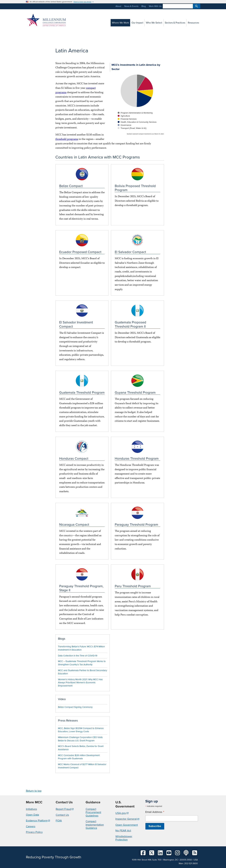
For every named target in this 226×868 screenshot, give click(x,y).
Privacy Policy (34, 832)
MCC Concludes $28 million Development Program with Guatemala (79, 757)
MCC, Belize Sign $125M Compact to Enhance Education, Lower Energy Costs (81, 730)
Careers (31, 826)
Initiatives (31, 809)
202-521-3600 (191, 863)
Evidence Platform (37, 821)
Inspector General (126, 819)
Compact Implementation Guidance (95, 825)
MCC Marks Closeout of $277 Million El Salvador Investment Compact (82, 766)
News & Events (131, 6)
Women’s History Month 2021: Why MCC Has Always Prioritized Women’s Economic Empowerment (80, 683)
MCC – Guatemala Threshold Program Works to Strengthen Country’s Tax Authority (82, 663)
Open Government (127, 825)
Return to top (34, 791)
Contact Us (62, 815)
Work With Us (155, 6)
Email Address (155, 812)
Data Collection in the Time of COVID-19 (78, 656)
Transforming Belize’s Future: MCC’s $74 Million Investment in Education (81, 648)
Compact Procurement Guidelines (93, 812)
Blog (144, 6)
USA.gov (121, 813)
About (118, 6)
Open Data (32, 815)
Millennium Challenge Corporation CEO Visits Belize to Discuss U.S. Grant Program (80, 739)
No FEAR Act (123, 831)
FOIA (59, 821)
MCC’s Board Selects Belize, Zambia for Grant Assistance (81, 748)
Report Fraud (63, 809)
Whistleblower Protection (124, 838)
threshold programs (67, 139)
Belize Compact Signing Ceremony (75, 707)
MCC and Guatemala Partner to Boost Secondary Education (82, 672)
